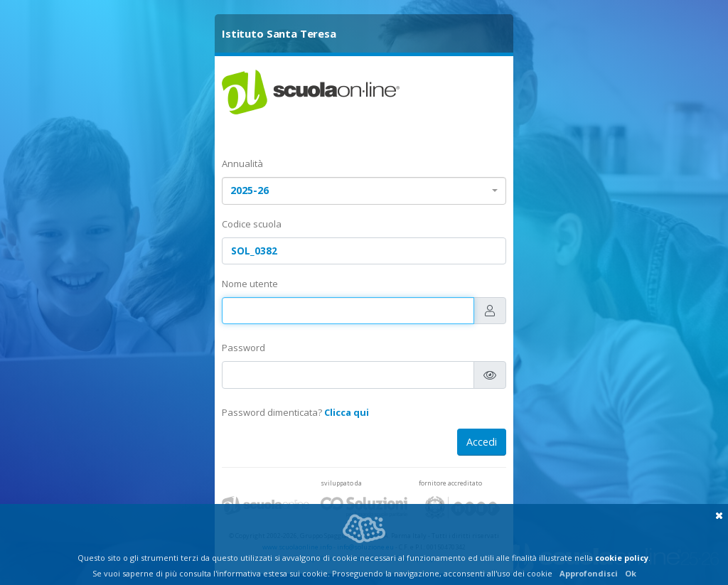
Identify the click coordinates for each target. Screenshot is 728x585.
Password (243, 348)
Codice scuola (252, 224)
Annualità (242, 163)
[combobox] (364, 191)
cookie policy (622, 558)
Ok (631, 573)
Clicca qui (347, 412)
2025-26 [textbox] (250, 190)
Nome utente (250, 284)
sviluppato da (341, 483)
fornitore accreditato (450, 483)
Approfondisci (589, 573)
